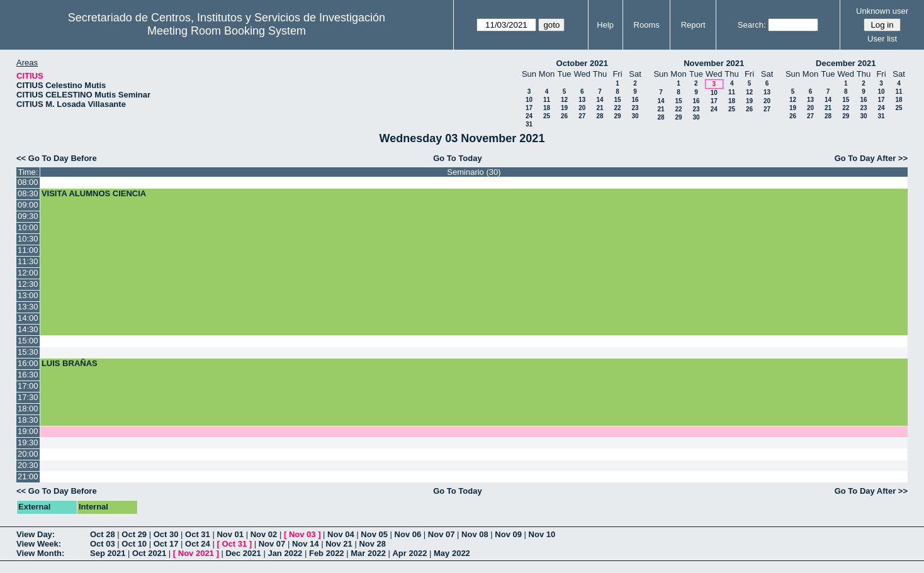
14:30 (28, 329)
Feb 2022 (327, 553)
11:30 (28, 261)
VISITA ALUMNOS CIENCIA (94, 193)
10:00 (28, 227)
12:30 (28, 284)
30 (635, 116)
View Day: (36, 534)
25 (547, 116)
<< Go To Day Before (57, 158)
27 (582, 116)
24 (529, 116)
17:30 (28, 397)
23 (635, 108)
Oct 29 (134, 534)
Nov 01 (230, 534)
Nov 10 (542, 534)
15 (617, 100)
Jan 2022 (285, 553)
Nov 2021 (196, 553)
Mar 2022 (368, 553)
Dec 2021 (243, 553)
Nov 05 (374, 534)
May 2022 (452, 553)
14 (600, 100)
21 (600, 108)
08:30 (28, 193)
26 (564, 116)
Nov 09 (508, 534)
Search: (752, 25)
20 (582, 108)
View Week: (39, 544)
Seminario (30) (474, 172)
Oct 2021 (149, 553)
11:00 (28, 250)
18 (547, 108)
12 (564, 100)
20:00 (28, 454)
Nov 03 (302, 534)
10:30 (28, 239)
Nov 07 (442, 534)
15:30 (28, 352)
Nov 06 (408, 534)
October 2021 (582, 63)
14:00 (28, 318)
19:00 (28, 431)
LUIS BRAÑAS (70, 363)
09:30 (28, 216)
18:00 (28, 409)
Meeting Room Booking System (227, 31)
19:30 (28, 442)
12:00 (28, 273)
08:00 (28, 182)
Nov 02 (264, 534)
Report (693, 25)
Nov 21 (339, 544)
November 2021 (714, 63)
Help (605, 25)
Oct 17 (166, 544)
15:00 (28, 341)
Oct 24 (198, 544)
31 (529, 124)
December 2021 (846, 63)
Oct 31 (198, 534)
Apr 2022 (409, 553)
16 (635, 100)
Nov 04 (341, 534)
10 (529, 100)
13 (582, 100)
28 (600, 116)
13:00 (28, 295)
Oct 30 (166, 534)
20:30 (28, 465)
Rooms (647, 25)
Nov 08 (475, 534)
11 (547, 100)
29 (617, 116)
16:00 (28, 363)
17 (529, 108)
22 (617, 108)
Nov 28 (372, 544)
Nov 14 (306, 544)
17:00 (28, 386)
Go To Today (458, 158)
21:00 (28, 476)
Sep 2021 (108, 553)
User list (882, 39)
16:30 (28, 375)
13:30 (28, 307)
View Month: (40, 553)
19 (564, 108)
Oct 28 (103, 534)
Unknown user (882, 11)
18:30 (28, 420)
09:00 (28, 205)
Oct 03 (103, 544)
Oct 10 (134, 544)
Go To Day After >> (871, 158)
